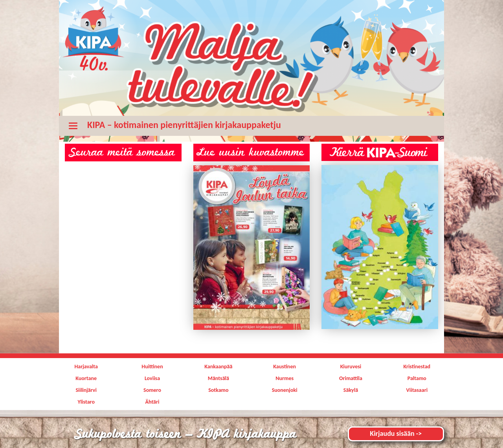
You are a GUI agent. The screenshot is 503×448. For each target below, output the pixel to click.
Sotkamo (218, 390)
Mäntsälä (218, 378)
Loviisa (152, 378)
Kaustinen (285, 367)
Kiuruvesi (351, 367)
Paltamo (417, 378)
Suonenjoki (285, 390)
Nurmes (285, 378)
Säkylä (351, 390)
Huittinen (152, 367)
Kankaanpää (218, 367)
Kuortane (86, 378)
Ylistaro (86, 402)
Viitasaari (417, 390)
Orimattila (351, 378)
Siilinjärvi (86, 390)
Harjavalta (86, 367)
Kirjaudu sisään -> (396, 433)
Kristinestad (417, 367)
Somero (152, 390)
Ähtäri (152, 402)
